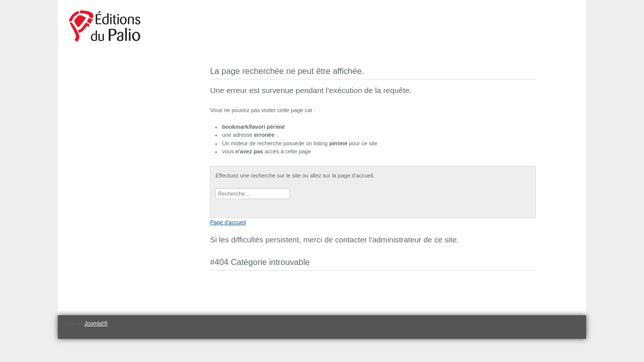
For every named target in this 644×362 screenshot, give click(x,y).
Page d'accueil (228, 222)
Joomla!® (96, 323)
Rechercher (216, 188)
